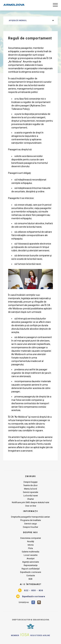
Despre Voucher (30, 527)
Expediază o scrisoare (31, 572)
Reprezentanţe (31, 565)
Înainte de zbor (31, 485)
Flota (30, 548)
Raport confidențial (31, 569)
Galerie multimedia (30, 552)
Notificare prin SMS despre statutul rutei (30, 502)
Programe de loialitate (31, 520)
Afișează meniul (18, 21)
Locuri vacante (31, 555)
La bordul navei (31, 496)
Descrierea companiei (31, 538)
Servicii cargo (31, 524)
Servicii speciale (30, 492)
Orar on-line (31, 506)
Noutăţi (31, 541)
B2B (30, 579)
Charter (30, 499)
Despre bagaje (30, 482)
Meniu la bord (30, 489)
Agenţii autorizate (31, 562)
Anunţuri (31, 558)
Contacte (31, 575)
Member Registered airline (31, 635)
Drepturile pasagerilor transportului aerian (30, 517)
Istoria (31, 545)
